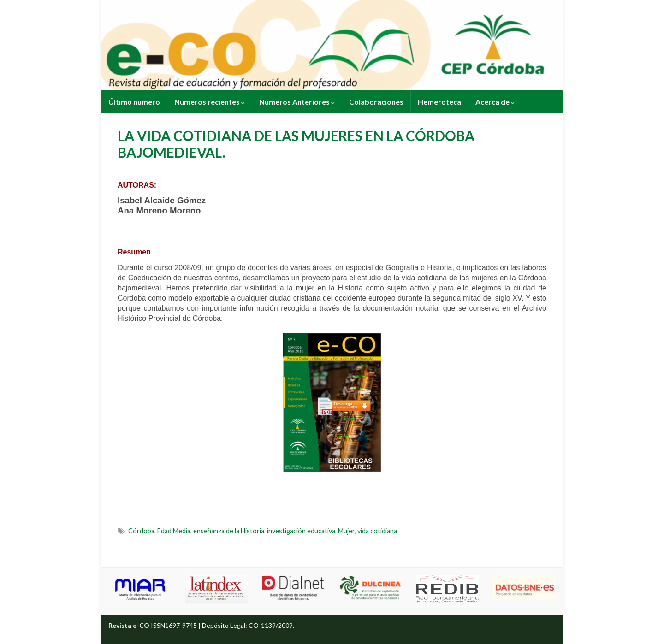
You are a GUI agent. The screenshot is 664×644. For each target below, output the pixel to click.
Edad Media (174, 531)
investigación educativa (301, 531)
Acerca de (495, 102)
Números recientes (210, 102)
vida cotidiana (377, 531)
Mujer (346, 531)
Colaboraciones (376, 102)
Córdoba (141, 531)
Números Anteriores (297, 102)
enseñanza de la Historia (229, 531)
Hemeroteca (439, 102)
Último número (134, 102)
